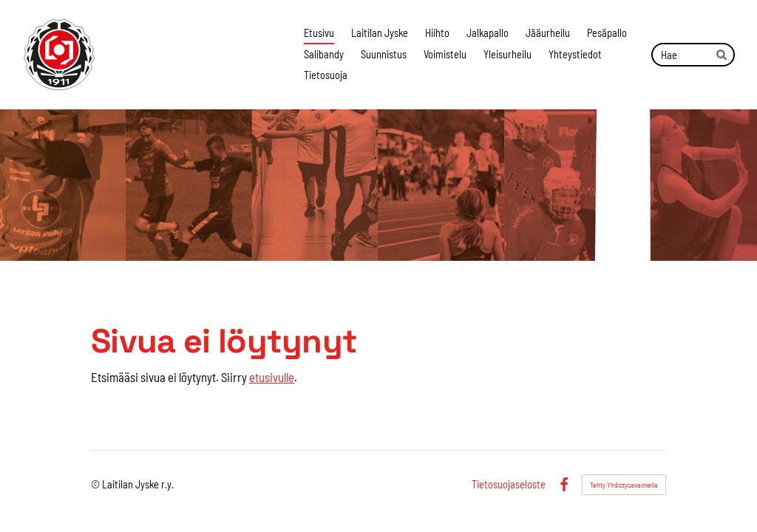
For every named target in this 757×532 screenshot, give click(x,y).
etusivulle (272, 377)
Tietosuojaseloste (509, 485)
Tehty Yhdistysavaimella (624, 485)
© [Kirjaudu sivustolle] (96, 484)
